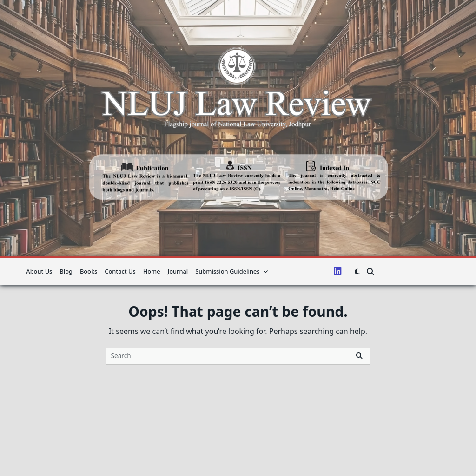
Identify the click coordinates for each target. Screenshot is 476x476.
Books (89, 271)
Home (152, 271)
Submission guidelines (232, 271)
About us (39, 271)
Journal (178, 271)
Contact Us (120, 271)
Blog (66, 271)
